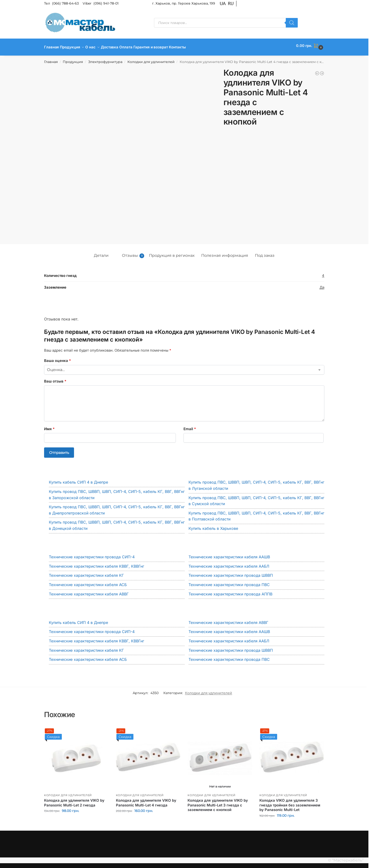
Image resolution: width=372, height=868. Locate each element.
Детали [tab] (101, 253)
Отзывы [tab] (133, 253)
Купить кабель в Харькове (213, 526)
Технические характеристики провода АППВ (230, 591)
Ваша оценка (57, 358)
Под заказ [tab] (265, 253)
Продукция (73, 59)
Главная (51, 59)
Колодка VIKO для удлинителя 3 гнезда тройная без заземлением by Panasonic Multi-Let (290, 802)
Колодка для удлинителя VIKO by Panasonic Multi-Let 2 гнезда (74, 800)
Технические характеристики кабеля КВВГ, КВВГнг (97, 564)
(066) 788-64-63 (66, 3)
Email (190, 426)
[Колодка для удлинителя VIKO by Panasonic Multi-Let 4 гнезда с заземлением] (317, 71)
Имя (49, 426)
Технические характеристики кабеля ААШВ (229, 554)
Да (322, 285)
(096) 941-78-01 (106, 3)
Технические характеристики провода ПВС (229, 582)
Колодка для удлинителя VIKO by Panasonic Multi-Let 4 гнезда (146, 800)
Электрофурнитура (105, 59)
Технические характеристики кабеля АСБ (88, 582)
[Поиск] (292, 23)
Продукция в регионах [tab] (172, 253)
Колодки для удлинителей (151, 59)
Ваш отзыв (55, 379)
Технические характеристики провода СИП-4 (92, 554)
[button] (310, 46)
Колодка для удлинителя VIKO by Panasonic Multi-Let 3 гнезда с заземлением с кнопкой (218, 802)
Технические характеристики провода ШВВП (231, 573)
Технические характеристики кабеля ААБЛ (229, 564)
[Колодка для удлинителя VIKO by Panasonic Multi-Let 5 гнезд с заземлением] (322, 71)
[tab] (115, 251)
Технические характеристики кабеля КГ (86, 573)
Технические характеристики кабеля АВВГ (89, 591)
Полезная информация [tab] (225, 253)
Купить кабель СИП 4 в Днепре (78, 480)
